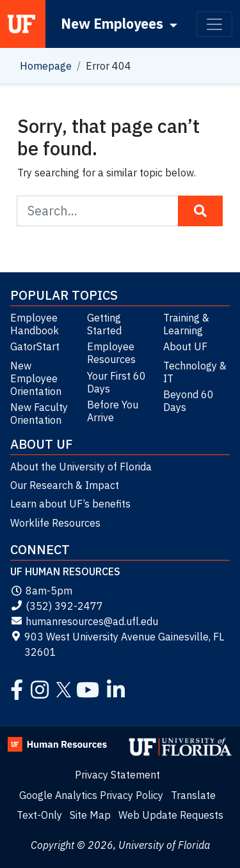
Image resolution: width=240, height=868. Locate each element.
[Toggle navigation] (214, 24)
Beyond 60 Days (188, 401)
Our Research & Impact (65, 485)
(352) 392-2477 (57, 606)
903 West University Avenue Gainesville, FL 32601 (117, 644)
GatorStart (35, 346)
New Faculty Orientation (39, 414)
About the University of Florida (81, 467)
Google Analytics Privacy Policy (91, 795)
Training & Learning (186, 324)
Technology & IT (195, 372)
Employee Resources (111, 353)
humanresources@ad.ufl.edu (84, 621)
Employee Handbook (35, 324)
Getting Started (104, 324)
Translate (193, 795)
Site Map (90, 815)
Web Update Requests (171, 815)
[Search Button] (200, 211)
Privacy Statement (117, 775)
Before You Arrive (113, 411)
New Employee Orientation (36, 378)
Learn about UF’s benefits (70, 504)
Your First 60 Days (116, 382)
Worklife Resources (55, 523)
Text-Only (39, 815)
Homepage (46, 66)
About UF (185, 346)
